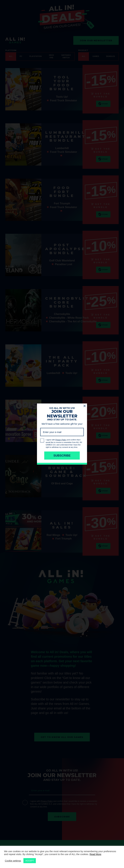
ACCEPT (30, 861)
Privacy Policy (47, 801)
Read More (96, 854)
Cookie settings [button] (13, 861)
